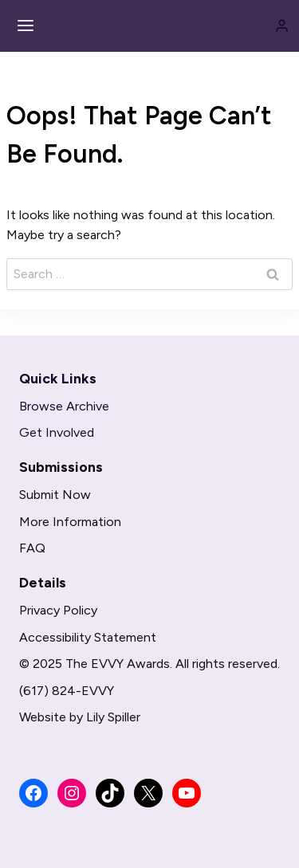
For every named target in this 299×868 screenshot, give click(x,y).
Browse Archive (64, 406)
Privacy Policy (58, 610)
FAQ (32, 548)
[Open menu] (26, 26)
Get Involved (57, 432)
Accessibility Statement (88, 637)
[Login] (282, 26)
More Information (70, 522)
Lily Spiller (113, 717)
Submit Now (55, 495)
